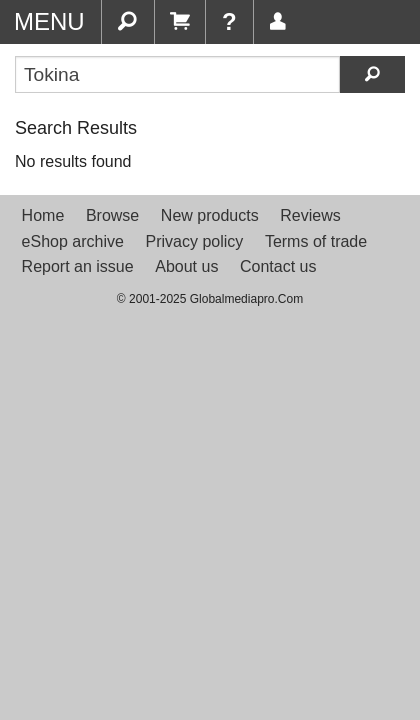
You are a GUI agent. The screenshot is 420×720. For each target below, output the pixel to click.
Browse (112, 215)
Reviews (310, 215)
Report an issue (78, 266)
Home (43, 215)
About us (186, 266)
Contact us (278, 266)
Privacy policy (194, 241)
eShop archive (73, 241)
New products (210, 215)
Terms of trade (316, 241)
